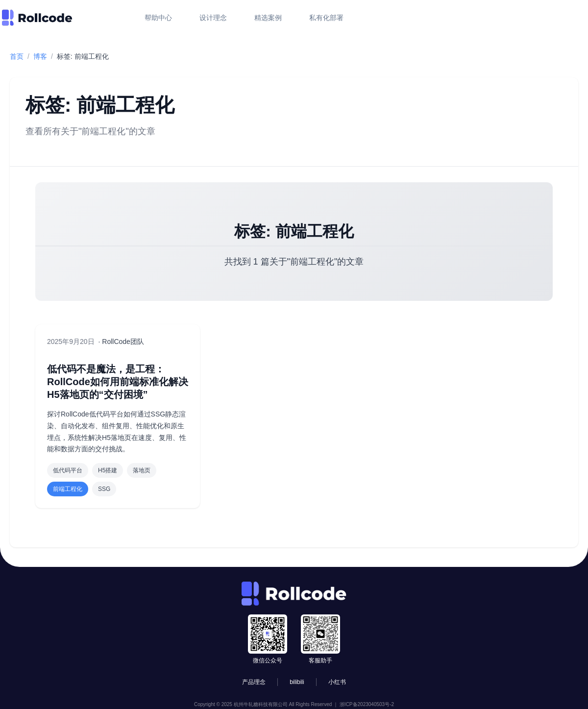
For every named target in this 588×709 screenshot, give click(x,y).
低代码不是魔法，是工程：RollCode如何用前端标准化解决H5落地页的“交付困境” (118, 382)
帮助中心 (158, 18)
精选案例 (268, 18)
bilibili (297, 682)
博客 (40, 56)
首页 (17, 56)
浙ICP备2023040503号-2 (367, 704)
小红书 (337, 682)
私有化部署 (326, 18)
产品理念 (254, 682)
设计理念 (213, 18)
